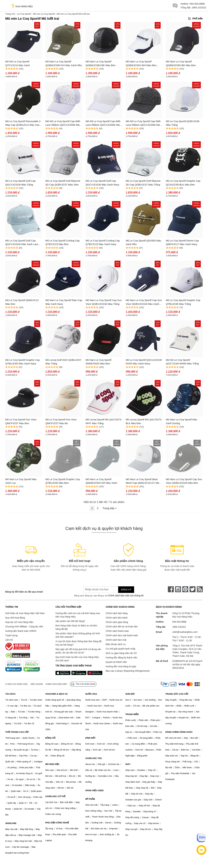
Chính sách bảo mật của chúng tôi (126, 596)
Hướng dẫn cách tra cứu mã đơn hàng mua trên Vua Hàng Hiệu (78, 615)
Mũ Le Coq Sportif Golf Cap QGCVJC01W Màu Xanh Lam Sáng (22, 243)
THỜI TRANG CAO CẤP (17, 732)
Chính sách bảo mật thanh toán (122, 635)
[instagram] (178, 589)
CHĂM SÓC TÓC (94, 758)
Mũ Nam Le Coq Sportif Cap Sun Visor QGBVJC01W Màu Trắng (104, 302)
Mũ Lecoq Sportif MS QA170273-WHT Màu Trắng (104, 421)
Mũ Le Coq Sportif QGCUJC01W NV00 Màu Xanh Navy (144, 362)
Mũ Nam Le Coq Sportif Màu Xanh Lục (21, 481)
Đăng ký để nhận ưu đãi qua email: (24, 592)
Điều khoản (37, 684)
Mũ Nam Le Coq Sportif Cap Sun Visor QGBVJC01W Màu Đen (184, 481)
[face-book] (171, 589)
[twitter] (193, 589)
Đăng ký (126, 590)
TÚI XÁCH (10, 694)
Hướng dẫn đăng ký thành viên (122, 658)
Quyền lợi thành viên (116, 662)
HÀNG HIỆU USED (94, 790)
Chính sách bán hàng (117, 613)
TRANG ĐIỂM (132, 714)
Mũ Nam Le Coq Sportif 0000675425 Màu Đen (98, 362)
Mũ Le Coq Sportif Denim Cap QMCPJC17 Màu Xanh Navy (182, 242)
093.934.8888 (197, 4)
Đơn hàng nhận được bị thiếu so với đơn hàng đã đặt (76, 627)
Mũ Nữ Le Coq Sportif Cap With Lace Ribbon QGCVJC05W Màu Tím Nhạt (63, 123)
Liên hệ (9, 640)
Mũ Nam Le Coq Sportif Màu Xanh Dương (182, 421)
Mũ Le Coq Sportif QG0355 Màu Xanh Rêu (143, 242)
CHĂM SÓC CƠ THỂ (55, 796)
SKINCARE (11, 823)
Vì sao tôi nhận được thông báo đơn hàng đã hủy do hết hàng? (78, 643)
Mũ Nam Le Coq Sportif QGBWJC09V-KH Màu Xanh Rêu (64, 63)
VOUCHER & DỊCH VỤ (56, 694)
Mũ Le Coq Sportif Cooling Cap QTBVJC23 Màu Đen (63, 242)
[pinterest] (185, 589)
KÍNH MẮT (90, 738)
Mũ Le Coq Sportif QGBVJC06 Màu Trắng (183, 123)
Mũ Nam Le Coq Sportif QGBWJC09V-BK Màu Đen (181, 63)
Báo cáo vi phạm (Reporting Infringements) (128, 671)
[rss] (200, 589)
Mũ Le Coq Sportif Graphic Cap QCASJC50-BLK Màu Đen (183, 183)
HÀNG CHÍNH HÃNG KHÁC (179, 732)
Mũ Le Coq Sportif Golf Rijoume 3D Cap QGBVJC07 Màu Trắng (143, 183)
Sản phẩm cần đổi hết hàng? (70, 621)
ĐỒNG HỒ (50, 738)
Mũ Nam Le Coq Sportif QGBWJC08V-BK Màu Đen (101, 63)
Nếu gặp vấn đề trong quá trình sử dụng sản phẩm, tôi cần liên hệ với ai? (78, 651)
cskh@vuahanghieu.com (185, 632)
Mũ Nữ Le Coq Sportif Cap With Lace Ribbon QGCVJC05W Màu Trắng (103, 123)
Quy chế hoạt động (15, 618)
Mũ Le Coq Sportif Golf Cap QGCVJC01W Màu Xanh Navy (102, 183)
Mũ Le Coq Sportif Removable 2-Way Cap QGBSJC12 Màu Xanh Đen (23, 123)
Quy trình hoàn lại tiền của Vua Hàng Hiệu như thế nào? (77, 659)
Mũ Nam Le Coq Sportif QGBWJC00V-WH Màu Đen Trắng (141, 64)
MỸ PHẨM (90, 799)
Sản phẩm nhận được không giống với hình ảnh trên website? (78, 635)
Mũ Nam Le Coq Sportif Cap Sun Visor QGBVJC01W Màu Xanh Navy (144, 302)
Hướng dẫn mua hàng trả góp (121, 666)
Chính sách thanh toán (117, 631)
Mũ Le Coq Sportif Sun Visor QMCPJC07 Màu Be (61, 421)
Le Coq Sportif (24, 14)
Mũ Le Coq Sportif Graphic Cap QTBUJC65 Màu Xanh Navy (22, 362)
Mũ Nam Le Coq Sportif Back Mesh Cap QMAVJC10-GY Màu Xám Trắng (143, 481)
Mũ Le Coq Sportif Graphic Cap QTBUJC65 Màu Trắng (183, 302)
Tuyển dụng (11, 635)
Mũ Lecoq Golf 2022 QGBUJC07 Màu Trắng (63, 362)
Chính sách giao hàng (117, 622)
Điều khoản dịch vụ (116, 644)
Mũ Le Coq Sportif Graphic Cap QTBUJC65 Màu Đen (63, 481)
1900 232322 (199, 7)
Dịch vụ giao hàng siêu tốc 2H (121, 653)
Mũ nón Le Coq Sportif (44, 14)
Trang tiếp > (110, 508)
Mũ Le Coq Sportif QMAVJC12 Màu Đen (22, 302)
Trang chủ (10, 14)
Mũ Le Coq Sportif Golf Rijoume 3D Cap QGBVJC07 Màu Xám (63, 183)
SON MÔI (130, 694)
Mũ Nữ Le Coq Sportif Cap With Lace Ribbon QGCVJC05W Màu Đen (143, 123)
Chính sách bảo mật (116, 640)
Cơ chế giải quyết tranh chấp (120, 649)
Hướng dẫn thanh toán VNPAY (21, 631)
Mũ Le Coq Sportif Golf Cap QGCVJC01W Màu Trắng (20, 183)
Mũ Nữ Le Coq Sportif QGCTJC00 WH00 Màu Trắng (182, 362)
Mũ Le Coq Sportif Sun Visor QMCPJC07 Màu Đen (21, 421)
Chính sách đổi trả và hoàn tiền (122, 627)
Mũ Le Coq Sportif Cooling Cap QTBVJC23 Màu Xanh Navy (103, 242)
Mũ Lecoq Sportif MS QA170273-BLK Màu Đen (144, 421)
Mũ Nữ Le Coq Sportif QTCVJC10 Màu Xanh (18, 63)
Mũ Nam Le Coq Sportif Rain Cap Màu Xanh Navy (64, 302)
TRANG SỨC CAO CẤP (177, 694)
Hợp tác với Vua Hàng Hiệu (19, 622)
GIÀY (128, 764)
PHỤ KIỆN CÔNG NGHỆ (57, 823)
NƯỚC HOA (91, 694)
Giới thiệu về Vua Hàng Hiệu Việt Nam (25, 613)
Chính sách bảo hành (117, 618)
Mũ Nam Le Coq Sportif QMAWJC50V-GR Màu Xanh (101, 481)
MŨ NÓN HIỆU (52, 764)
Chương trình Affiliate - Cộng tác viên (24, 627)
